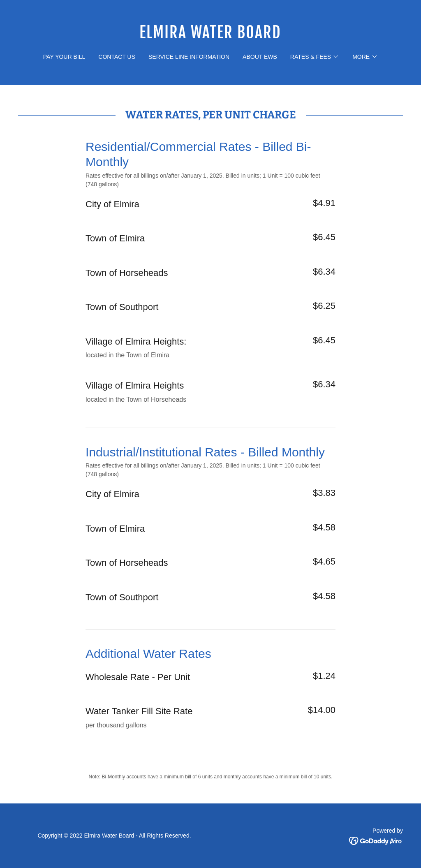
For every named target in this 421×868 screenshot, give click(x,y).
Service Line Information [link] (189, 57)
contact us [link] (117, 57)
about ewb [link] (260, 57)
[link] (210, 36)
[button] (315, 57)
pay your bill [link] (64, 57)
